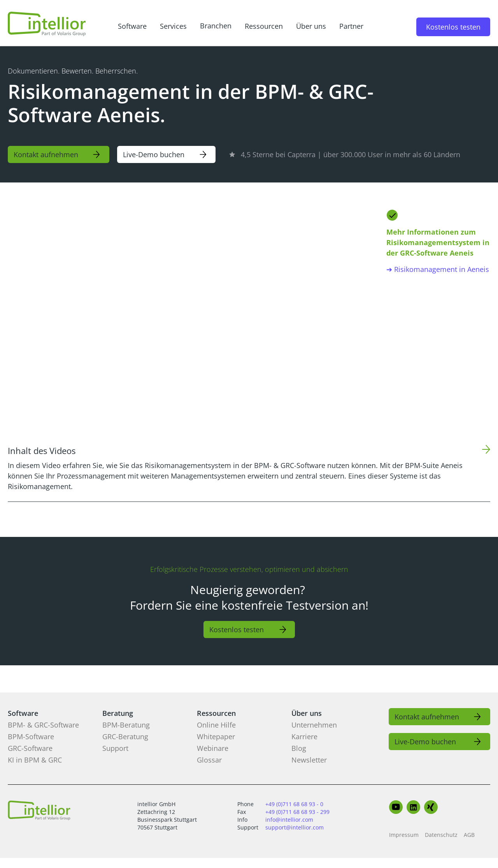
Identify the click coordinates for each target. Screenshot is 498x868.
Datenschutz (441, 835)
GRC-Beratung (125, 736)
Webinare (213, 748)
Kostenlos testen (453, 27)
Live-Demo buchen (154, 154)
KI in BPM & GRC (35, 760)
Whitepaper (216, 736)
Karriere (304, 736)
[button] (132, 27)
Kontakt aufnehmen (46, 154)
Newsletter (309, 760)
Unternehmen (314, 725)
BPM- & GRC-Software (43, 725)
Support (115, 748)
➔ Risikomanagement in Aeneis (438, 269)
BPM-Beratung (126, 725)
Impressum (404, 835)
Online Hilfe (216, 725)
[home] (47, 24)
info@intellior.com (289, 820)
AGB (469, 835)
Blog (299, 748)
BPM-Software (31, 736)
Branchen (216, 26)
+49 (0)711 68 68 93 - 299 (297, 812)
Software (132, 26)
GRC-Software (30, 748)
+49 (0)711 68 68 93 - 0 (294, 804)
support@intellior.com (295, 827)
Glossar (209, 760)
